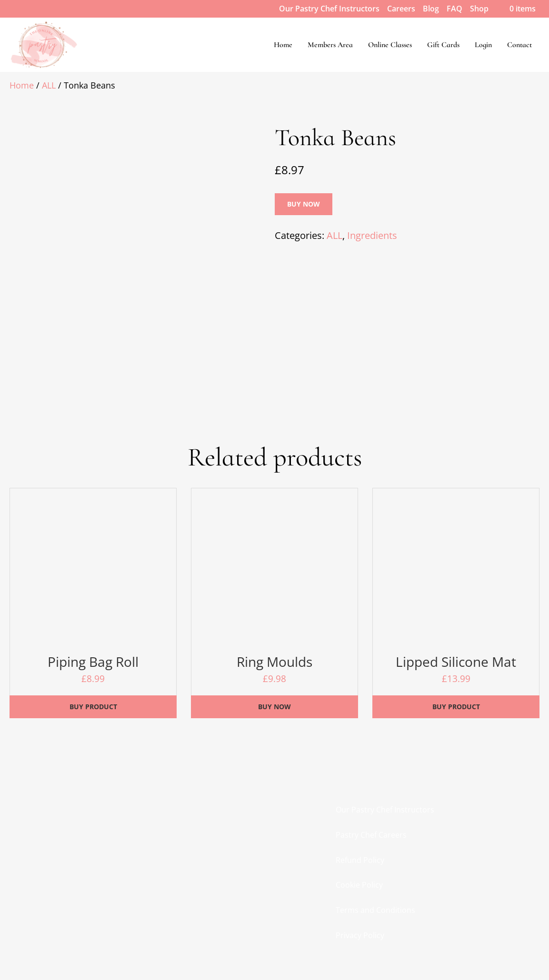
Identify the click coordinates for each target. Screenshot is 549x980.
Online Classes (390, 45)
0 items (516, 9)
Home (283, 45)
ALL (49, 85)
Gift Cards (443, 45)
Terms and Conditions (375, 910)
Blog (431, 9)
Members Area (330, 45)
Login (483, 45)
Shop (479, 9)
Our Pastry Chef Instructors (329, 9)
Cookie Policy (359, 885)
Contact (519, 45)
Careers (401, 9)
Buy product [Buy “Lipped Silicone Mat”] (456, 707)
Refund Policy (360, 860)
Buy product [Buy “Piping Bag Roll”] (93, 707)
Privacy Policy (360, 935)
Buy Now (304, 204)
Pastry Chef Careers (371, 835)
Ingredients (372, 235)
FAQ (454, 9)
